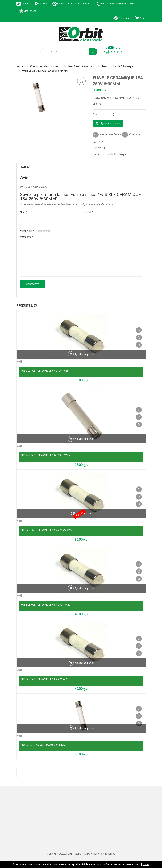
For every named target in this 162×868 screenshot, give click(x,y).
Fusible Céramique (123, 66)
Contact (23, 4)
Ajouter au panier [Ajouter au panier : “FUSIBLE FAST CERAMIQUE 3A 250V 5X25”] (85, 663)
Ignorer (145, 864)
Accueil (20, 66)
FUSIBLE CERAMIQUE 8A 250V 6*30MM (43, 745)
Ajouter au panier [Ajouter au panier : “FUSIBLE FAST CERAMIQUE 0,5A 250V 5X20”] (85, 588)
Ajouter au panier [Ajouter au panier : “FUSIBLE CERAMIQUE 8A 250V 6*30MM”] (85, 728)
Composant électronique (44, 66)
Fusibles (102, 66)
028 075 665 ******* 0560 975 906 (115, 4)
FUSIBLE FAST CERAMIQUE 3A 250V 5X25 (45, 679)
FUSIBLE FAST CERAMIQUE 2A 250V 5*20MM (47, 530)
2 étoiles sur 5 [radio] (41, 231)
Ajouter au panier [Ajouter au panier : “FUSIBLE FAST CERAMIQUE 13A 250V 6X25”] (85, 439)
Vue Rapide (139, 345)
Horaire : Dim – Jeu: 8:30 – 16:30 (71, 4)
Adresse (41, 4)
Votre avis (27, 237)
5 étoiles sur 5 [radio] (49, 231)
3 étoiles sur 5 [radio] (44, 231)
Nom (24, 212)
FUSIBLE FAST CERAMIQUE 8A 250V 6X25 (45, 371)
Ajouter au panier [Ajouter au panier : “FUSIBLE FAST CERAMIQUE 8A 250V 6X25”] (85, 354)
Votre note (27, 231)
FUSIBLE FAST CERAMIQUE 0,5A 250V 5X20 (46, 605)
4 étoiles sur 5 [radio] (47, 231)
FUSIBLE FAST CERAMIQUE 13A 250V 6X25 (45, 455)
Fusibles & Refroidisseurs (78, 66)
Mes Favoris (28, 11)
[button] (81, 81)
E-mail (88, 212)
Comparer (135, 134)
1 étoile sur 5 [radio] (39, 231)
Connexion (121, 18)
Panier (140, 18)
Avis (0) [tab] (26, 167)
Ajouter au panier (110, 123)
